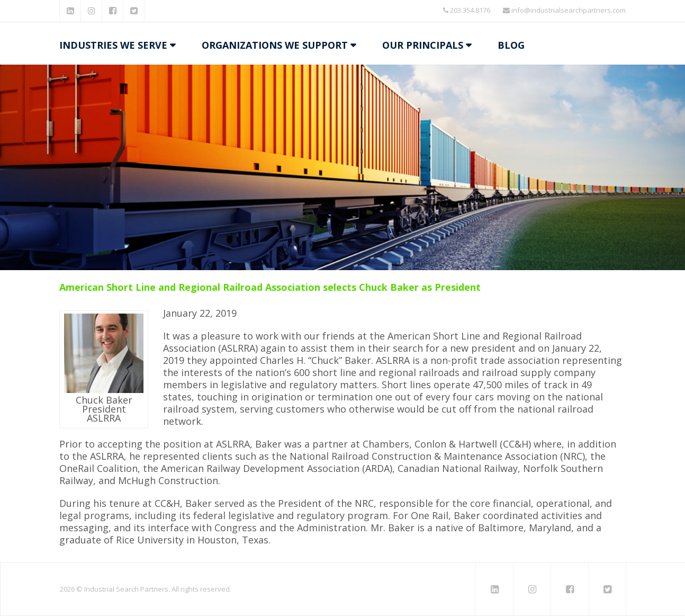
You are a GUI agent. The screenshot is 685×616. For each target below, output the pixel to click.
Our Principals (423, 45)
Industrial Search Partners (126, 589)
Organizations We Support (275, 45)
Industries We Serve (113, 45)
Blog (511, 45)
